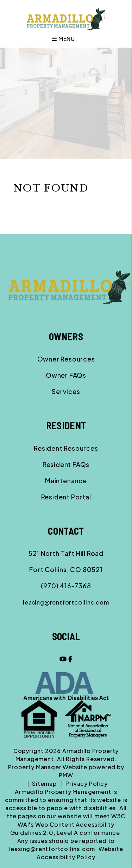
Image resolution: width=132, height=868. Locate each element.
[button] (63, 659)
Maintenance (66, 481)
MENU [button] (63, 39)
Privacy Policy (86, 784)
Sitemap (44, 784)
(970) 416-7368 (66, 586)
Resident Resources (66, 448)
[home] (66, 18)
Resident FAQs (66, 464)
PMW (66, 775)
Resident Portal (66, 497)
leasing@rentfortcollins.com (66, 602)
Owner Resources (66, 359)
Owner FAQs (66, 375)
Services (66, 391)
